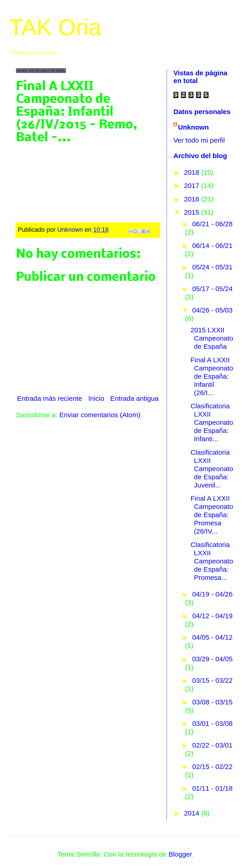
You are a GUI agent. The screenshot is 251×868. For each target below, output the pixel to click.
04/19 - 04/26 (212, 594)
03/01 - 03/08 (212, 723)
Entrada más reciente (50, 398)
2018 (192, 172)
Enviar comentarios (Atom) (100, 415)
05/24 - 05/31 (212, 267)
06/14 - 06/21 (212, 246)
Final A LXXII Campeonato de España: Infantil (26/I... (212, 376)
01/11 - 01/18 (212, 788)
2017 (192, 186)
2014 (192, 813)
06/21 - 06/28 (212, 224)
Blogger (180, 854)
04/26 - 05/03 (212, 310)
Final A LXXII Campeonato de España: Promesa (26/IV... (212, 515)
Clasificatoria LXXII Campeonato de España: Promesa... (212, 561)
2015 (192, 212)
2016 (192, 199)
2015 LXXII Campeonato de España (212, 338)
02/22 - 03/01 (212, 745)
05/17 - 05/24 (212, 289)
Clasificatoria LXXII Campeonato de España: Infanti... (212, 422)
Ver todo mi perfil (199, 140)
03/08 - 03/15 (212, 702)
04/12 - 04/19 (212, 616)
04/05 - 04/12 (212, 637)
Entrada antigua (134, 398)
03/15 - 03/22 (212, 680)
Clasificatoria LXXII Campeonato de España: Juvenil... (212, 469)
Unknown (193, 127)
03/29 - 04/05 (212, 659)
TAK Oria (55, 27)
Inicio (96, 398)
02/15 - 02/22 (212, 767)
